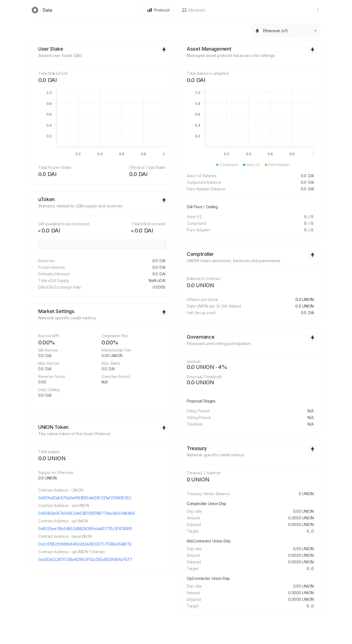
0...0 (310, 531)
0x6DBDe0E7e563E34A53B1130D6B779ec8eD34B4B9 (86, 513)
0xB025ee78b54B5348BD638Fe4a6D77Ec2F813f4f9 (85, 529)
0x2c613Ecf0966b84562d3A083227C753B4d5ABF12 (85, 544)
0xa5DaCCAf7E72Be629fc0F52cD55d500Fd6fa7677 (85, 559)
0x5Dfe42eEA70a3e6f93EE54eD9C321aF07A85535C (85, 498)
